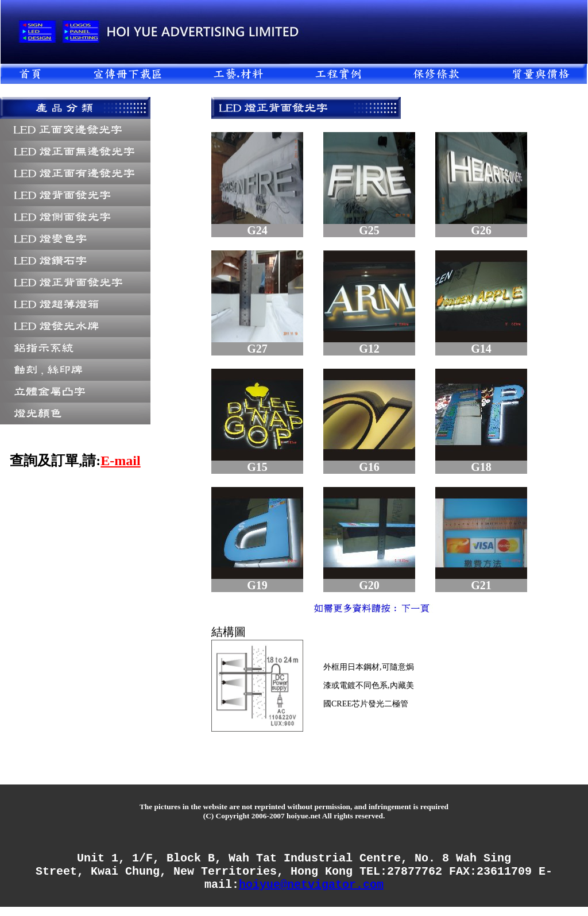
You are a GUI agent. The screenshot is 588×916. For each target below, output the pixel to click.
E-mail (120, 461)
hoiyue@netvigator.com (311, 893)
